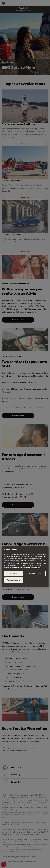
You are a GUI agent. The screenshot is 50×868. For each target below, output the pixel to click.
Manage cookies (35, 574)
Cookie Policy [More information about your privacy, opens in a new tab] (37, 567)
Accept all (14, 574)
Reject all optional (14, 580)
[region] (25, 567)
